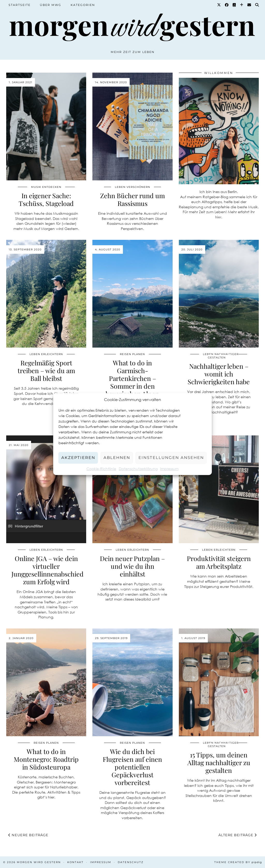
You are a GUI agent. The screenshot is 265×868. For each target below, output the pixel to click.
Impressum (169, 469)
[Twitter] (219, 5)
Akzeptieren (78, 458)
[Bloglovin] (242, 5)
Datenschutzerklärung (138, 469)
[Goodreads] (234, 5)
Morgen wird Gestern (39, 862)
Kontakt (75, 862)
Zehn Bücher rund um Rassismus (132, 199)
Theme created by (238, 862)
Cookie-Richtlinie (101, 469)
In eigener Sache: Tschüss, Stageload (46, 199)
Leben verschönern (132, 187)
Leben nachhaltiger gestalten (221, 356)
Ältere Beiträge (238, 835)
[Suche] (257, 5)
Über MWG (51, 5)
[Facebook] (227, 5)
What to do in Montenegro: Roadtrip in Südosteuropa (46, 759)
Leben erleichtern (46, 354)
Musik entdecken (46, 187)
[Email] (249, 5)
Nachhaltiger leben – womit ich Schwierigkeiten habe (219, 374)
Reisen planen (132, 354)
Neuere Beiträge (28, 835)
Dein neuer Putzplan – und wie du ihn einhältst (132, 566)
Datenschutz (131, 862)
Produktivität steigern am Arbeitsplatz (219, 562)
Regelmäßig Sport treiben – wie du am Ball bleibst (46, 370)
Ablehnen (117, 458)
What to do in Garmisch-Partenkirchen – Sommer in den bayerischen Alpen (132, 378)
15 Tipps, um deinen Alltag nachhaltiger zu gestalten (219, 762)
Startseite (20, 5)
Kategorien (83, 5)
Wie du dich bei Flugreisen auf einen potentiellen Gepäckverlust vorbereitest (132, 767)
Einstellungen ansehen (171, 458)
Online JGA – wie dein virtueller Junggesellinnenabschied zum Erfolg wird (47, 570)
